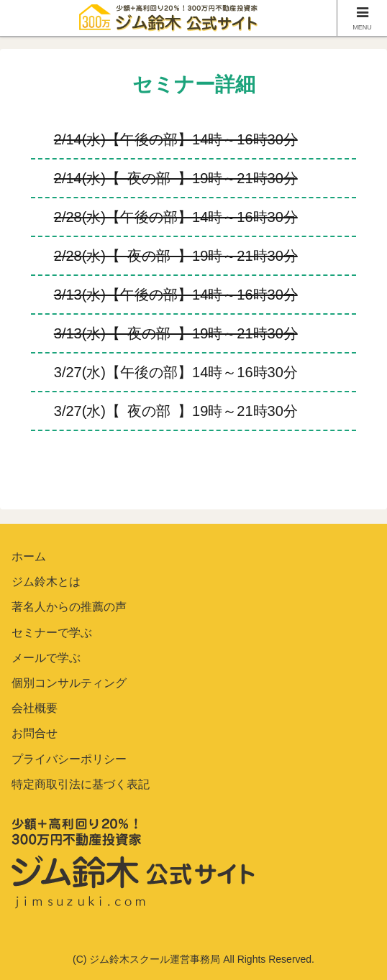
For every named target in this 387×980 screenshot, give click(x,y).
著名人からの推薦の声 (69, 607)
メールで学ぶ (46, 658)
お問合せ (35, 733)
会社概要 (35, 708)
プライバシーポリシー (69, 759)
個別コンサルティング (69, 683)
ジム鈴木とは (46, 582)
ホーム (29, 556)
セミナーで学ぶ (52, 633)
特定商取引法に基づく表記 (81, 784)
